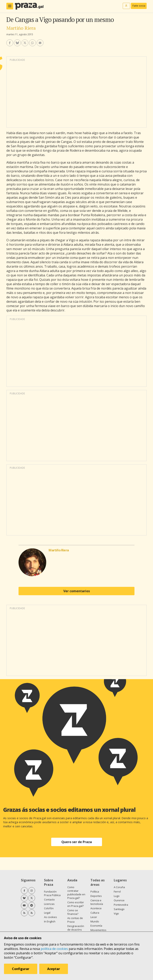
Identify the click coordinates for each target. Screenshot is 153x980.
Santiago (119, 909)
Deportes (96, 896)
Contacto (49, 899)
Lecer (94, 917)
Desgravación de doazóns (76, 928)
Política (95, 892)
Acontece (96, 908)
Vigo (116, 913)
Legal (47, 913)
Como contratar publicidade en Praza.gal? (76, 893)
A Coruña (119, 887)
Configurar (21, 969)
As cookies (51, 917)
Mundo (95, 921)
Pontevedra (121, 905)
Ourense (119, 900)
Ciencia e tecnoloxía (97, 902)
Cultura (95, 913)
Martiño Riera (21, 28)
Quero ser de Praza (77, 842)
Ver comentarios (77, 591)
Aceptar (54, 969)
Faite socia (139, 6)
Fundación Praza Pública (52, 893)
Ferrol (117, 892)
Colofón (49, 908)
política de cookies (54, 949)
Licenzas (49, 904)
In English (50, 921)
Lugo (117, 896)
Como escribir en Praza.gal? (76, 904)
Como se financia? (73, 912)
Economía (96, 926)
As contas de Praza (75, 920)
